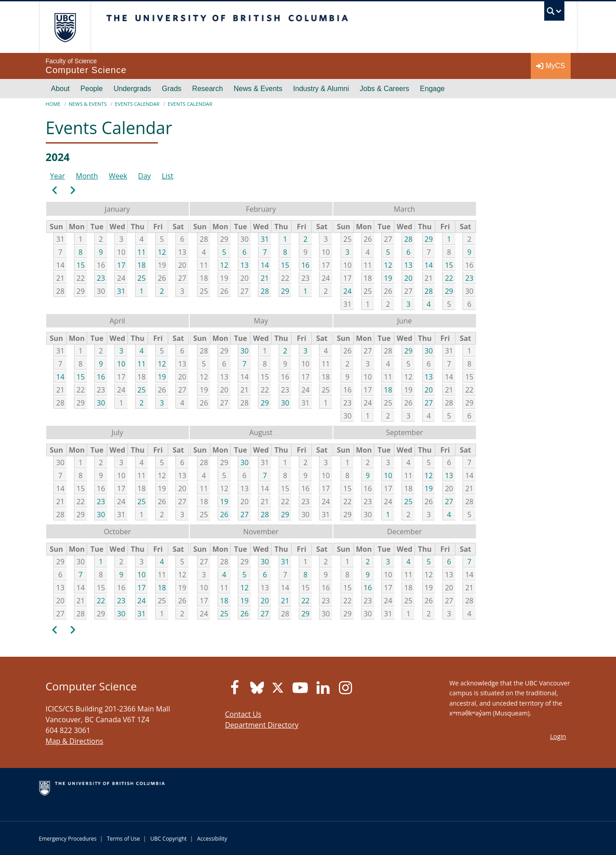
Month (87, 176)
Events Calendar (137, 104)
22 (449, 278)
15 (81, 265)
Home (53, 104)
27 (428, 403)
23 (101, 278)
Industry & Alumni (321, 89)
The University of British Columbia (65, 27)
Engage (432, 89)
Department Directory (262, 725)
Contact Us (243, 714)
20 (408, 278)
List (168, 176)
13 (245, 265)
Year (58, 176)
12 (162, 252)
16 (306, 265)
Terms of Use (123, 839)
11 (141, 252)
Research (207, 89)
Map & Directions (75, 741)
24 (347, 291)
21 (265, 278)
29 (285, 291)
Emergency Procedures (68, 839)
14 (265, 265)
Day (145, 176)
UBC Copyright (168, 839)
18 (141, 265)
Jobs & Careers (384, 89)
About (61, 89)
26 (224, 515)
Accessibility (212, 839)
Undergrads (132, 89)
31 (121, 291)
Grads (172, 89)
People (92, 89)
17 (121, 265)
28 (265, 291)
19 (388, 278)
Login (558, 736)
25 (141, 278)
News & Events (258, 89)
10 (121, 364)
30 (101, 403)
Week (118, 176)
